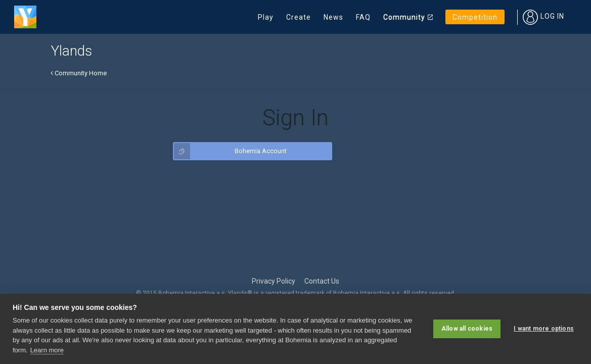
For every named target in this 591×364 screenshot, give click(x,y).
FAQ (363, 17)
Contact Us (322, 281)
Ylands (71, 51)
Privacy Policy (274, 281)
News (333, 17)
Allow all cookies (467, 329)
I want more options (544, 329)
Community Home (79, 73)
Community (404, 17)
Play (266, 17)
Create (299, 17)
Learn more (47, 350)
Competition (475, 17)
